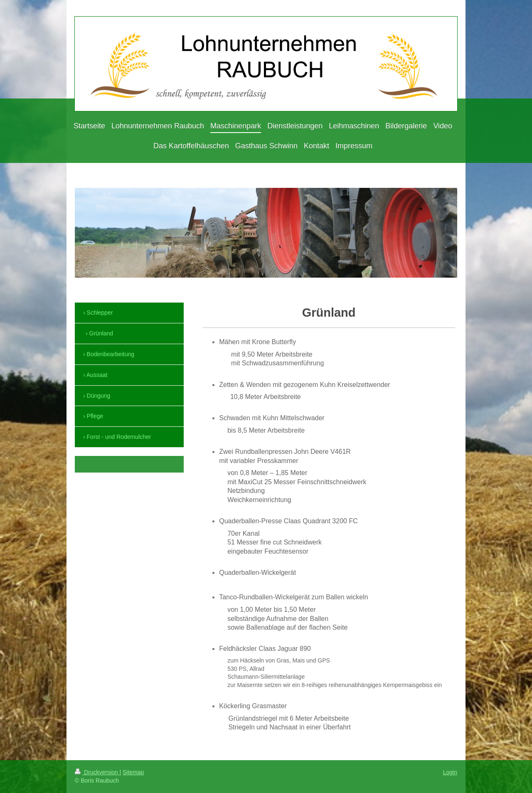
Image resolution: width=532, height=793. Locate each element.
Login (450, 772)
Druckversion (97, 772)
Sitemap (133, 772)
